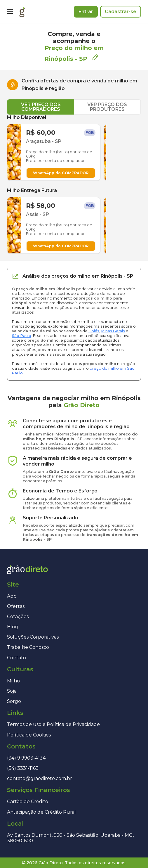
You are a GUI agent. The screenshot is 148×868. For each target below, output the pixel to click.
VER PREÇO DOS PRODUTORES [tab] (107, 107)
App (12, 596)
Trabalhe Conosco (28, 647)
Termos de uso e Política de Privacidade (53, 724)
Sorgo (14, 701)
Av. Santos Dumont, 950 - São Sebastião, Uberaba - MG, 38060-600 (70, 838)
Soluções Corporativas (33, 637)
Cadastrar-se (121, 12)
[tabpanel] (74, 184)
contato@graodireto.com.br (40, 778)
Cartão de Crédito (28, 802)
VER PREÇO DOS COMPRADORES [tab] (41, 107)
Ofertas (16, 606)
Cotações (18, 617)
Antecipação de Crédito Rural (41, 812)
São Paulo (22, 336)
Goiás (94, 331)
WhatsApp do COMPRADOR (61, 173)
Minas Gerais (113, 331)
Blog (13, 627)
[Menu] (10, 12)
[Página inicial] (22, 12)
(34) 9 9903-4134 (26, 758)
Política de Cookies (29, 735)
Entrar (86, 12)
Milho (13, 681)
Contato (16, 658)
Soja (12, 691)
